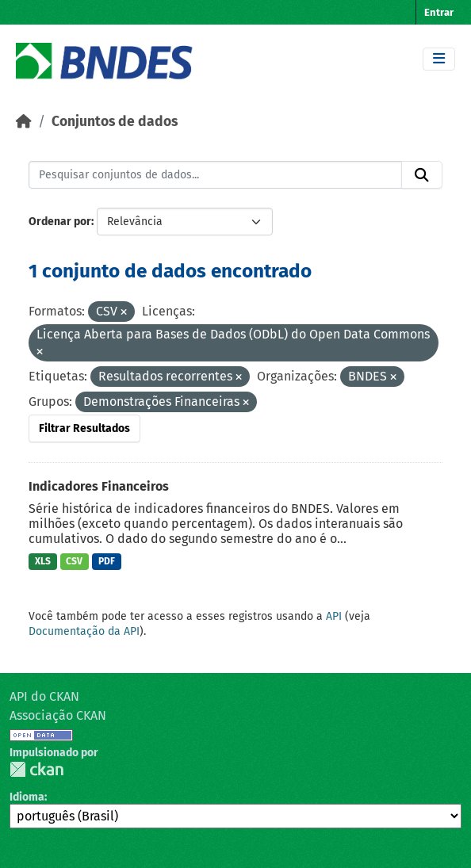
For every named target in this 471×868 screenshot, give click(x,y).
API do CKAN (44, 696)
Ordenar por (60, 222)
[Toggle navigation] (439, 59)
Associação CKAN (58, 715)
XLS (43, 561)
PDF (107, 561)
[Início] (24, 122)
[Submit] (422, 175)
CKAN (36, 769)
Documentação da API (84, 631)
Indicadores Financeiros (99, 486)
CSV (74, 561)
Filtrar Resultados (84, 428)
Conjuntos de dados (115, 122)
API (334, 616)
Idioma (27, 797)
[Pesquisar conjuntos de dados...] (215, 175)
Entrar (439, 12)
